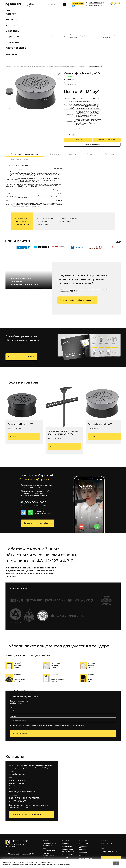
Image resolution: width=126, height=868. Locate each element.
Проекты (66, 844)
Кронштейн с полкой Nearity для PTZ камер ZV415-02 (63, 432)
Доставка (54, 154)
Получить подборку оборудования (75, 300)
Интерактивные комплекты (50, 845)
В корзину (78, 140)
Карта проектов (16, 48)
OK (116, 863)
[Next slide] (9, 108)
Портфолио (13, 36)
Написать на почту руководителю (27, 814)
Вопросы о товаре (19, 159)
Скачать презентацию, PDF (20, 357)
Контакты (12, 54)
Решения (12, 19)
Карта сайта (68, 855)
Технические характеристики (25, 154)
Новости (83, 853)
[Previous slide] (9, 75)
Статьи (82, 856)
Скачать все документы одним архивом (20, 690)
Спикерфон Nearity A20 (100, 424)
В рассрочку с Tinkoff (92, 145)
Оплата (73, 154)
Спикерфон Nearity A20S (21, 424)
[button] (117, 242)
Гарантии (109, 154)
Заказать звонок (78, 4)
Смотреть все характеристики (75, 128)
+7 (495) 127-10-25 (17, 783)
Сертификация (42, 221)
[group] (39, 92)
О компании (13, 31)
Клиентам (12, 42)
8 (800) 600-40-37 (34, 502)
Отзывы (91, 154)
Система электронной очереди (49, 855)
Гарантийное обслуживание (69, 851)
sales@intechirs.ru (17, 774)
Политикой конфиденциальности (73, 725)
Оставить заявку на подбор (36, 523)
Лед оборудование (49, 850)
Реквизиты (67, 847)
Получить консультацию (107, 140)
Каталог (8, 11)
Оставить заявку (20, 733)
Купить (24, 436)
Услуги (10, 25)
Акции (65, 858)
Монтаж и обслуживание (45, 218)
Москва (11, 854)
